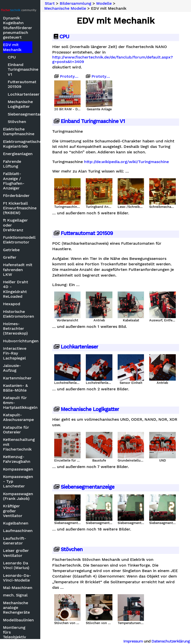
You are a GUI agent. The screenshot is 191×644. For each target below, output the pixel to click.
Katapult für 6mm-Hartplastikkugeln (35, 402)
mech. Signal (32, 595)
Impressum (133, 641)
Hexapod (28, 304)
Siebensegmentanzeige (37, 114)
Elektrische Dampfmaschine (35, 131)
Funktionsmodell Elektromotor (35, 240)
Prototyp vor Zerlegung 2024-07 (110, 76)
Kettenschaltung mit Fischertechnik (35, 444)
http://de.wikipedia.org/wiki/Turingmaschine (112, 169)
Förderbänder (33, 196)
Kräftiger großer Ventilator (30, 511)
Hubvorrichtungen (35, 341)
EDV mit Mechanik (29, 47)
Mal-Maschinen (35, 588)
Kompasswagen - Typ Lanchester (35, 481)
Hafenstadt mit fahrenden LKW (35, 269)
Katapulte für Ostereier (33, 430)
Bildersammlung (92, 3)
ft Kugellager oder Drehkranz (32, 225)
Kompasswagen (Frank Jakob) (35, 496)
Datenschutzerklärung (171, 641)
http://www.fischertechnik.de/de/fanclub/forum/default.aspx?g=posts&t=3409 (129, 59)
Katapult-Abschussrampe (35, 417)
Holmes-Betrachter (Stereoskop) (32, 328)
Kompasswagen (35, 469)
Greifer (27, 257)
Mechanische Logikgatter (37, 104)
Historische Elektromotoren (35, 314)
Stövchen (34, 122)
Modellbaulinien (35, 620)
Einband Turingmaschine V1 (37, 69)
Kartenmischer (34, 378)
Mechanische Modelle (82, 8)
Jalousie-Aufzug (29, 368)
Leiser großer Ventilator (33, 553)
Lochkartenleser (37, 94)
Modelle (121, 3)
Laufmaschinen (35, 531)
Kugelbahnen (33, 523)
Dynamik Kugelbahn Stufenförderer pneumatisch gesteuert (34, 28)
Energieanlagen (35, 154)
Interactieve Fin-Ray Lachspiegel (32, 353)
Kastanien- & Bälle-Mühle (32, 388)
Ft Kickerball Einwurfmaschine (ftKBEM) (35, 208)
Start (67, 3)
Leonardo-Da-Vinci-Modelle (34, 578)
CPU (29, 57)
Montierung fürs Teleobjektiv (31, 632)
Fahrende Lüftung (29, 164)
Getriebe (28, 250)
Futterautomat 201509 (37, 84)
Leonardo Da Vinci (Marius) (33, 565)
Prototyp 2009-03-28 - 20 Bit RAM (82, 76)
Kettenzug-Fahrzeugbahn (34, 459)
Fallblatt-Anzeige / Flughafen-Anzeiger (31, 181)
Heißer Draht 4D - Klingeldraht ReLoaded (32, 289)
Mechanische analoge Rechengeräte (33, 608)
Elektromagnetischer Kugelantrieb (35, 144)
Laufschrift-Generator (31, 541)
